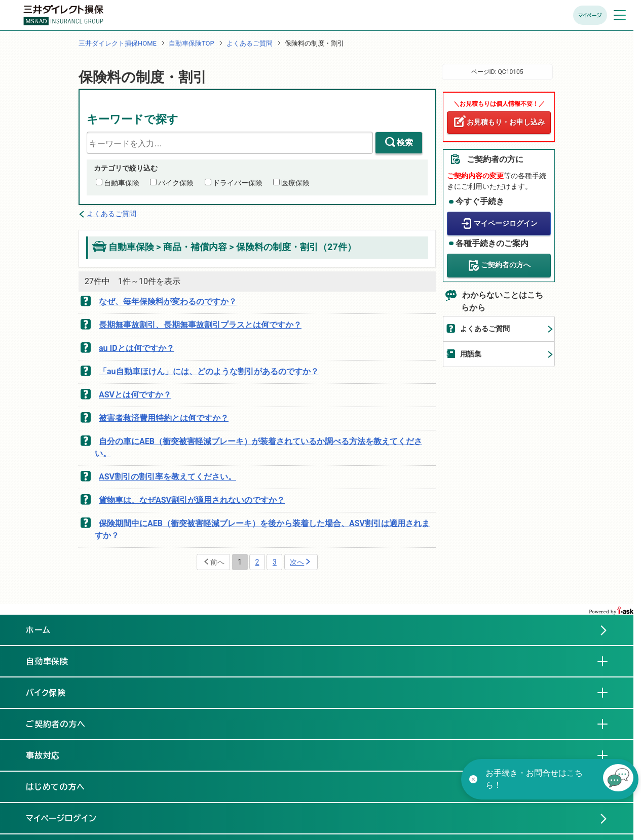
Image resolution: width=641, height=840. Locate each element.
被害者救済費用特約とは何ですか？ (164, 418)
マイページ (590, 15)
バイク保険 (176, 183)
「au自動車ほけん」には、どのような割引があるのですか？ (209, 371)
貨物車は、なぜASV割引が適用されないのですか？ (192, 500)
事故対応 (51, 755)
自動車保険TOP (192, 43)
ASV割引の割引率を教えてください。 (167, 477)
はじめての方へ (56, 787)
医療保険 (295, 183)
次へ (297, 562)
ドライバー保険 (238, 183)
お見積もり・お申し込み (506, 122)
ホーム (38, 630)
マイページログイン (506, 223)
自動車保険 (122, 183)
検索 (405, 143)
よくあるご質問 (250, 43)
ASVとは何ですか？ (135, 395)
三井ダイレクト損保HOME (118, 43)
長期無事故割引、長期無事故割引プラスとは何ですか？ (200, 325)
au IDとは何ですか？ (137, 348)
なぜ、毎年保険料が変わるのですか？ (168, 302)
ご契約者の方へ (506, 265)
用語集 (471, 354)
